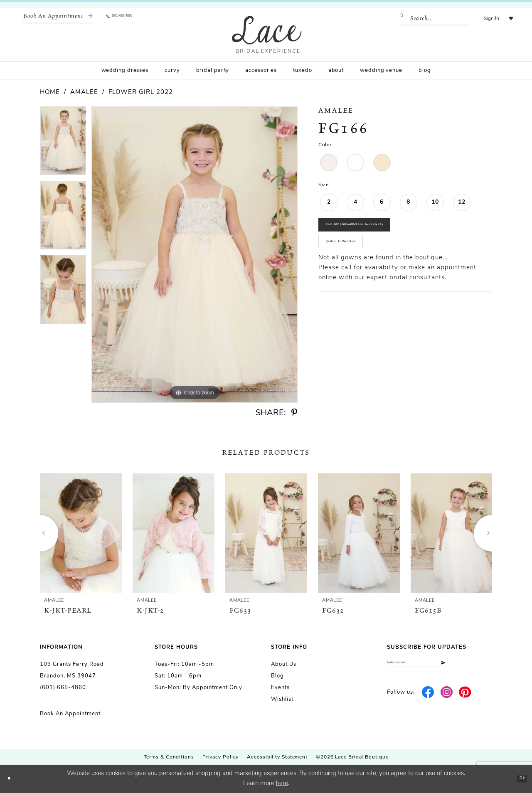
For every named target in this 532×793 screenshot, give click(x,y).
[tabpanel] (63, 144)
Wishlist (282, 699)
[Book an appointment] (58, 19)
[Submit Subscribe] (485, 666)
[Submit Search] (396, 19)
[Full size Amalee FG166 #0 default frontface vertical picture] (195, 255)
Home (50, 92)
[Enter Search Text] (426, 19)
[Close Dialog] (12, 779)
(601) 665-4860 (63, 688)
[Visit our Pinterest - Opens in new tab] (465, 699)
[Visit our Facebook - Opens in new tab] (428, 699)
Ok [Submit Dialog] (518, 779)
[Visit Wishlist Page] (507, 19)
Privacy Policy (221, 757)
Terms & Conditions (169, 757)
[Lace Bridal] (267, 34)
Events (280, 688)
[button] (483, 19)
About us (284, 664)
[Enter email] (440, 666)
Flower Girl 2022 (141, 92)
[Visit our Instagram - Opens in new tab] (447, 699)
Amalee (84, 92)
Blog (277, 676)
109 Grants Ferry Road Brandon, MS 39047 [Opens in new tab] (72, 670)
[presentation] (81, 533)
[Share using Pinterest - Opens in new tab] (294, 413)
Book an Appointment (70, 714)
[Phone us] (131, 19)
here (282, 784)
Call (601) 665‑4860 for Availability (383, 233)
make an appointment (442, 293)
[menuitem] (58, 19)
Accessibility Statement (277, 757)
